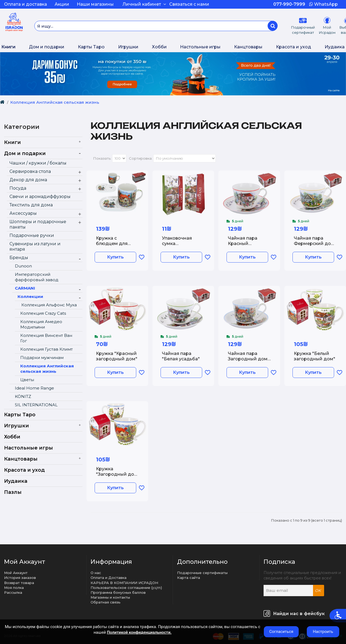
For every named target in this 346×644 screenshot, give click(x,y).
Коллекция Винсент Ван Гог (46, 338)
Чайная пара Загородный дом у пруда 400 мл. (248, 359)
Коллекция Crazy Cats (43, 313)
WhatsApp (324, 4)
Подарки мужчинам (42, 358)
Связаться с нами (189, 4)
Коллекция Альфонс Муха (49, 305)
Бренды (19, 258)
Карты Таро (91, 47)
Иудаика (335, 47)
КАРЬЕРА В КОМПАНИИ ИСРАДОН (124, 583)
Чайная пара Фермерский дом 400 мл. (314, 243)
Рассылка (13, 592)
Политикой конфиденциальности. (139, 632)
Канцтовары (248, 47)
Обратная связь (106, 602)
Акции (62, 4)
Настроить (323, 632)
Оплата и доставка (26, 4)
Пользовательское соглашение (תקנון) (126, 588)
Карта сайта (189, 578)
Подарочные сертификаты (202, 573)
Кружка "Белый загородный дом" (315, 356)
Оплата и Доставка (109, 578)
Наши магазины (95, 4)
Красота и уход (294, 47)
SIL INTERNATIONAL (36, 405)
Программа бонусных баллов (118, 592)
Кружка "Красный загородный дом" (117, 356)
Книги (8, 47)
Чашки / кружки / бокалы (38, 163)
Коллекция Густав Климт (46, 349)
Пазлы (13, 492)
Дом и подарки (47, 47)
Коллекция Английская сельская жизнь (55, 102)
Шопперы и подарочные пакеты (38, 224)
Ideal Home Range (34, 388)
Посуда (18, 188)
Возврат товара (19, 583)
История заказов (20, 578)
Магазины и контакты (110, 597)
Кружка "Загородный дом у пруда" (117, 474)
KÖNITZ (23, 396)
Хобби (159, 47)
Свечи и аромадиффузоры (40, 197)
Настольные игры (200, 47)
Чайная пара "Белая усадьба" (181, 356)
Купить (115, 257)
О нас (96, 573)
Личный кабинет (144, 4)
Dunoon (23, 266)
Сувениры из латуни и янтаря (35, 246)
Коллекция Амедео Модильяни (41, 324)
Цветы (27, 380)
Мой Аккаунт (16, 573)
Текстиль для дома (31, 205)
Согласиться (281, 632)
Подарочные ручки (32, 235)
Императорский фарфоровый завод (37, 277)
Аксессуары (23, 213)
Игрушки (128, 47)
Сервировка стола (30, 171)
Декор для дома (28, 180)
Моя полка (14, 588)
